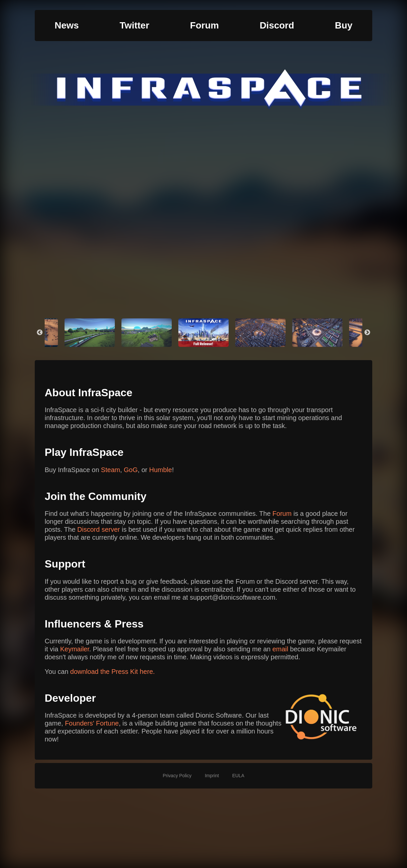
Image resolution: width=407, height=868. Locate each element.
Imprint (212, 776)
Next (367, 333)
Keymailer (75, 649)
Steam (111, 470)
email (280, 649)
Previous (40, 333)
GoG (131, 470)
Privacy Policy (177, 776)
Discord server (99, 529)
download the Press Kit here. (113, 672)
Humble (161, 470)
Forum (204, 25)
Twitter (134, 25)
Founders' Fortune (92, 723)
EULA (238, 776)
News (67, 25)
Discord (277, 25)
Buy (344, 25)
